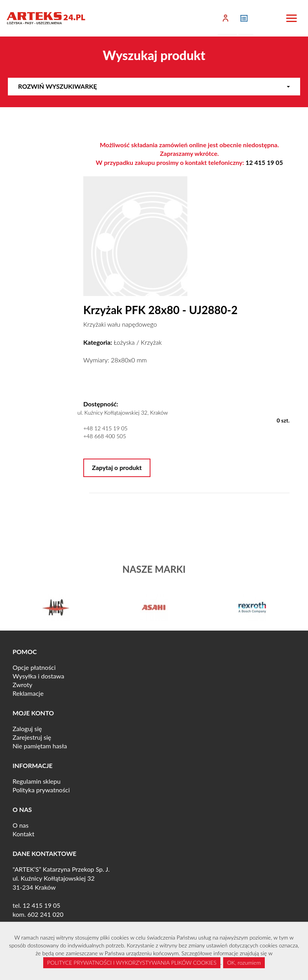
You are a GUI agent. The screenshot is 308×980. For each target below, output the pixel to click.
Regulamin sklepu (37, 781)
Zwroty (22, 685)
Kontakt (23, 834)
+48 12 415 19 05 (105, 428)
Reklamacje (28, 693)
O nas (21, 825)
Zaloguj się (27, 729)
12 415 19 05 (264, 162)
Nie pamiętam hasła (40, 746)
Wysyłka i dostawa (38, 676)
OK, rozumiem (244, 963)
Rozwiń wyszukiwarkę (154, 86)
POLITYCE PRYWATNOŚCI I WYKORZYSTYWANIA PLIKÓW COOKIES (132, 963)
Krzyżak (151, 342)
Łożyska (124, 342)
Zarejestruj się (32, 737)
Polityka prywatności (41, 790)
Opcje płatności (34, 667)
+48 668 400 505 (105, 436)
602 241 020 (46, 914)
